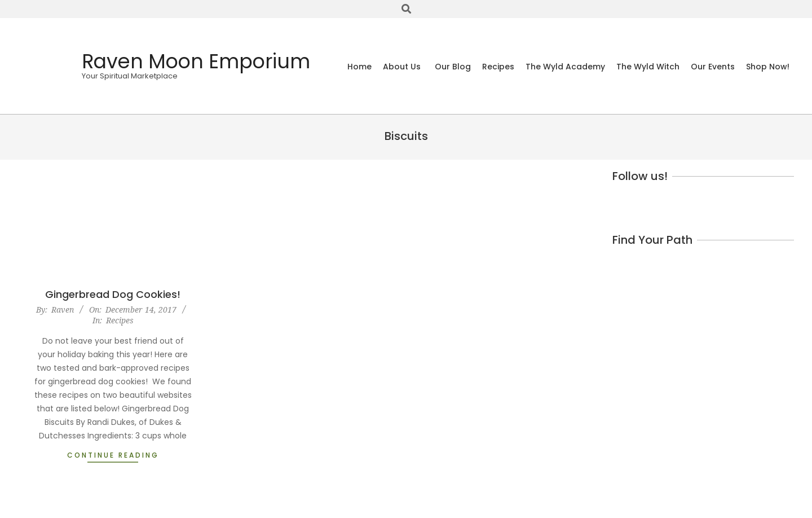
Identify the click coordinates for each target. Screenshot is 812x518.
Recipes (120, 320)
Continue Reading (113, 455)
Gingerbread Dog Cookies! (113, 294)
